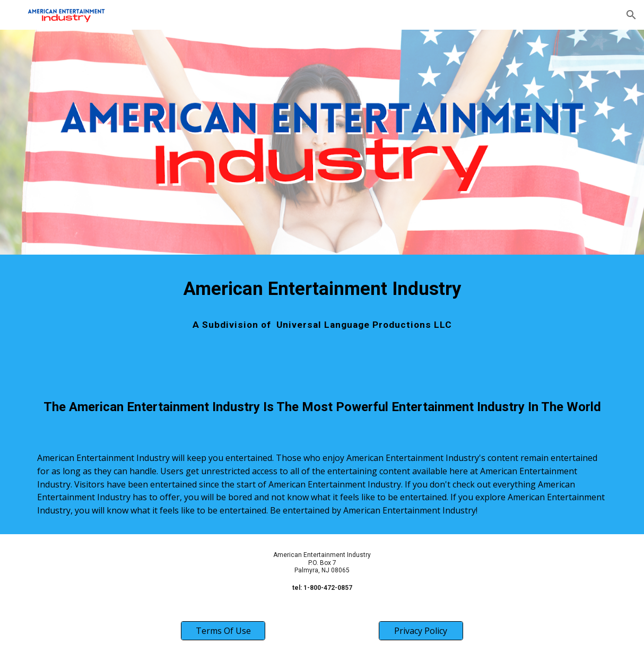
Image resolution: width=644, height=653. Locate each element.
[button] (631, 15)
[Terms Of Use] (223, 631)
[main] (322, 289)
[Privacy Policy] (421, 631)
